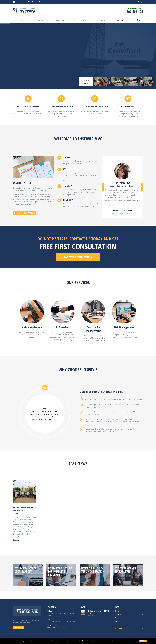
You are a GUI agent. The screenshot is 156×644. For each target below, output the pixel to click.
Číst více (17, 540)
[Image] (32, 312)
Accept (143, 641)
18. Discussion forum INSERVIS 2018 (23, 509)
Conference (17, 513)
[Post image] (83, 612)
